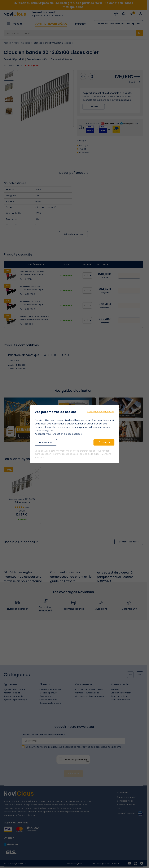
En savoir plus (46, 442)
